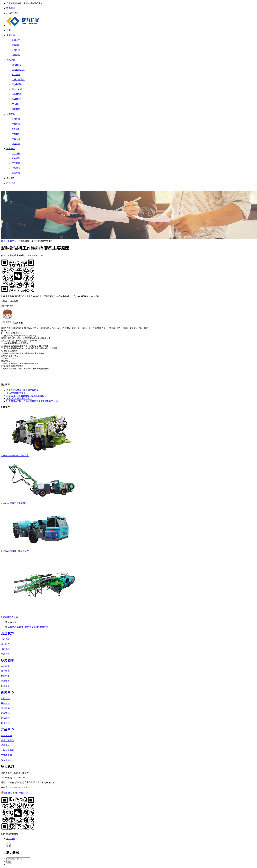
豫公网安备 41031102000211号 (16, 793)
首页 (9, 30)
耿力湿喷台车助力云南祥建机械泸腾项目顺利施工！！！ (33, 401)
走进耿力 (11, 35)
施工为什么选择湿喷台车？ (19, 398)
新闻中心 (11, 114)
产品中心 (11, 60)
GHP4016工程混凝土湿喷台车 (15, 456)
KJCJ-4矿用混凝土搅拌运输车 (15, 551)
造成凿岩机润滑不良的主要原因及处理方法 (28, 627)
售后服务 (11, 178)
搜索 (9, 862)
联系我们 (11, 183)
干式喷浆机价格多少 (16, 393)
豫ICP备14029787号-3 (20, 787)
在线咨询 (12, 323)
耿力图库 (11, 149)
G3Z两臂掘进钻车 (9, 617)
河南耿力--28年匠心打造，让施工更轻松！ (26, 396)
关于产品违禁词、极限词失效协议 (22, 390)
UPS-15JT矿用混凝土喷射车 (14, 503)
